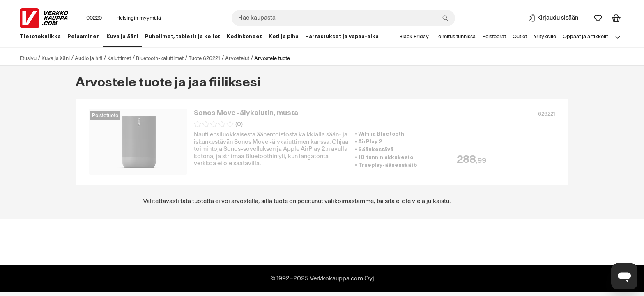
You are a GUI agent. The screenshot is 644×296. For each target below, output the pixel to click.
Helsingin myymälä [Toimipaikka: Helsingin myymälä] (139, 18)
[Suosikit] (598, 18)
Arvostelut (237, 58)
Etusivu (28, 58)
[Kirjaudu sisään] (552, 18)
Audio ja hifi (89, 58)
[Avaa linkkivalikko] (618, 37)
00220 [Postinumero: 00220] (94, 18)
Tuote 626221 (204, 58)
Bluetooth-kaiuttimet (160, 58)
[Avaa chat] (624, 276)
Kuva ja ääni (56, 58)
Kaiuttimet (119, 58)
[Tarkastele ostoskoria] (616, 18)
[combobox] (343, 18)
